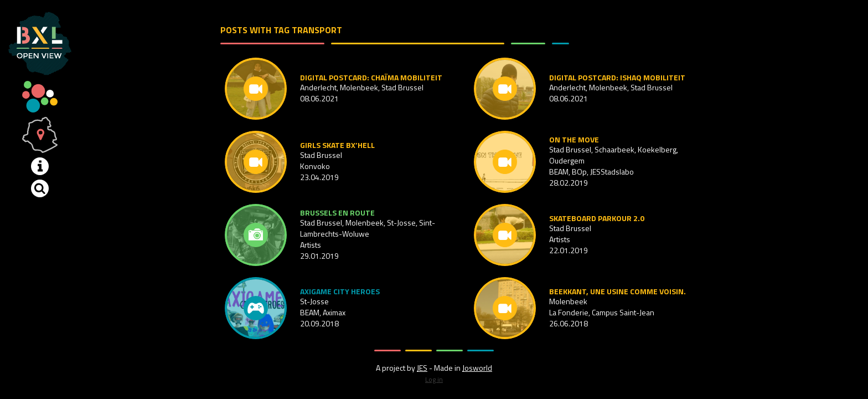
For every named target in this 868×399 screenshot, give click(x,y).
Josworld (477, 368)
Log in (434, 379)
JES (422, 368)
